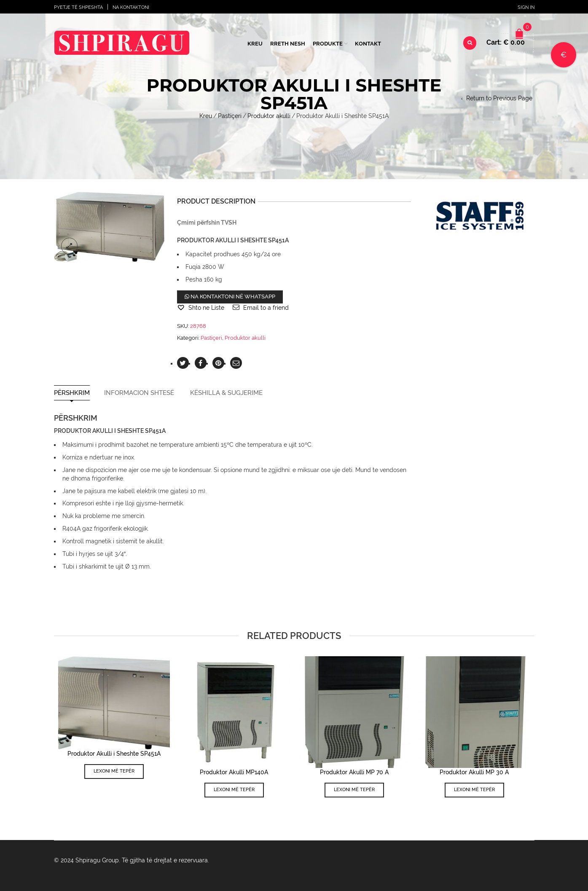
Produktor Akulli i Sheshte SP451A (114, 754)
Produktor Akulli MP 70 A (354, 772)
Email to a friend (266, 308)
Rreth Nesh (288, 44)
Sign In (526, 7)
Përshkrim (72, 393)
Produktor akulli (269, 116)
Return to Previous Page (499, 98)
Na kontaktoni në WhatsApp (230, 297)
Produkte (328, 44)
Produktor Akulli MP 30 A (474, 772)
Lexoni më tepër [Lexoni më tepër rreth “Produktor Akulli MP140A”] (234, 790)
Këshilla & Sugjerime (226, 393)
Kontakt (368, 44)
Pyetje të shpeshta (78, 7)
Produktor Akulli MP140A (234, 772)
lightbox (70, 246)
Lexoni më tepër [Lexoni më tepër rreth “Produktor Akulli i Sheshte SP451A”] (114, 771)
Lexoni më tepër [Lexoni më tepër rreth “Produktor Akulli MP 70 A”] (354, 790)
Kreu (255, 44)
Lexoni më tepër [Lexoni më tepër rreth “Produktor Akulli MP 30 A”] (474, 790)
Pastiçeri (230, 116)
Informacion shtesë (139, 393)
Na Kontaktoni (131, 7)
